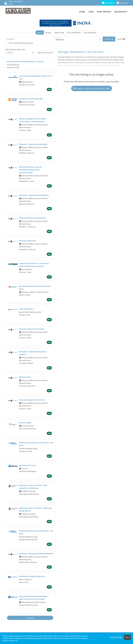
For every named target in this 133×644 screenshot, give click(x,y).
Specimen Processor (28, 465)
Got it (127, 637)
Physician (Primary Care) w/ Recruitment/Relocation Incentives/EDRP (30, 170)
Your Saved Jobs (90, 33)
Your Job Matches (74, 33)
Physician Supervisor (28, 241)
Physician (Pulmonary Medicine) (32, 218)
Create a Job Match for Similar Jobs (92, 88)
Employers (122, 3)
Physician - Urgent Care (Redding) (33, 144)
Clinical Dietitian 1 (27, 309)
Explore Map (59, 33)
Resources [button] (121, 12)
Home (82, 12)
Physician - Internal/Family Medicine (34, 195)
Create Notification (45, 53)
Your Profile (104, 12)
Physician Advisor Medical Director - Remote (25, 61)
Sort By (10, 53)
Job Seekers (108, 3)
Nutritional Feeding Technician (32, 576)
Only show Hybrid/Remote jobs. (21, 43)
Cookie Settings (116, 637)
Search (40, 33)
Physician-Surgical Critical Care (32, 400)
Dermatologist (25, 423)
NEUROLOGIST (25, 377)
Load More (30, 618)
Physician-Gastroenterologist (32, 329)
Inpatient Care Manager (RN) (31, 99)
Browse (48, 33)
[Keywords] (30, 39)
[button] (121, 39)
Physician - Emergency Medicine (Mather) (36, 553)
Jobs (91, 12)
